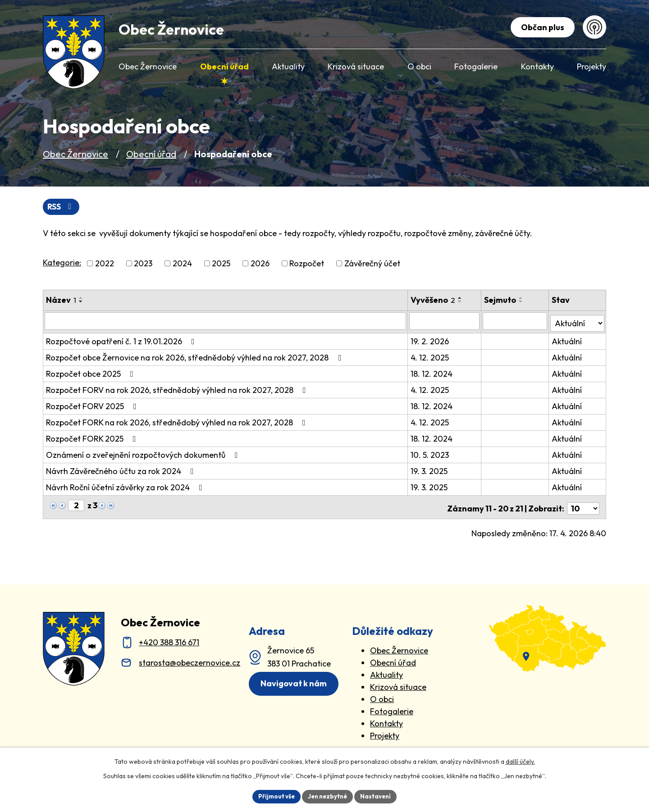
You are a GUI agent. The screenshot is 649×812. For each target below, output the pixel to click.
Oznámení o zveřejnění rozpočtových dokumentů (144, 454)
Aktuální (567, 340)
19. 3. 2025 (430, 470)
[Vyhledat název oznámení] (226, 322)
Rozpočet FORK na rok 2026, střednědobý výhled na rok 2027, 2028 (178, 421)
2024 (182, 264)
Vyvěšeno (434, 301)
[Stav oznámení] (578, 321)
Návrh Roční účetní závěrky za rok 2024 (126, 486)
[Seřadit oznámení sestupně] (81, 302)
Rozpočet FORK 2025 (93, 437)
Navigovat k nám (296, 680)
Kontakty (386, 719)
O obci (382, 695)
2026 (260, 264)
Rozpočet (307, 264)
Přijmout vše (273, 796)
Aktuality (386, 671)
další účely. (520, 761)
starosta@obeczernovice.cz (190, 659)
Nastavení (379, 796)
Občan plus (541, 27)
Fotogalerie (392, 707)
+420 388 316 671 (169, 638)
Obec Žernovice (75, 154)
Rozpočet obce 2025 (91, 372)
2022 (105, 264)
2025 (221, 264)
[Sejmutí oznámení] (516, 322)
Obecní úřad (151, 154)
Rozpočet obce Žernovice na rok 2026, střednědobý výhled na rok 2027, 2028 (195, 356)
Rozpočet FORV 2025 (93, 405)
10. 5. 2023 (431, 454)
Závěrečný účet (372, 264)
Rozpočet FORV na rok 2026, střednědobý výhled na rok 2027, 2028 (178, 389)
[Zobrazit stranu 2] (76, 504)
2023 (143, 264)
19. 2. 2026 (431, 340)
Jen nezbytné (328, 796)
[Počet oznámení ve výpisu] (583, 504)
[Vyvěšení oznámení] (445, 322)
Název (61, 301)
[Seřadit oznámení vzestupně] (81, 299)
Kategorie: (62, 263)
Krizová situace (398, 683)
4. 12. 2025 (431, 356)
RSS (62, 207)
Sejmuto (501, 301)
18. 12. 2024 (432, 372)
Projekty (385, 732)
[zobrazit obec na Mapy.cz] (548, 634)
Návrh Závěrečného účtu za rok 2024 (122, 470)
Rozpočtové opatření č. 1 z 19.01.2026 (122, 340)
